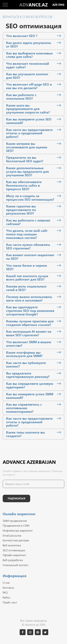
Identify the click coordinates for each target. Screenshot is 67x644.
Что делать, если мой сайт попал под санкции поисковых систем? (27, 234)
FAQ (5, 592)
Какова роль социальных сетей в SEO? (26, 288)
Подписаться (16, 498)
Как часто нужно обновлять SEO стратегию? (28, 246)
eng (61, 5)
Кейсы (7, 597)
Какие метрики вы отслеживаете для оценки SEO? (27, 147)
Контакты (8, 588)
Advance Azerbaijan (29, 462)
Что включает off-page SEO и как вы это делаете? (29, 86)
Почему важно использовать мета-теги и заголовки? (29, 299)
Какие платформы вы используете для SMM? (24, 354)
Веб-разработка (13, 560)
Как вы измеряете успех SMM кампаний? (30, 396)
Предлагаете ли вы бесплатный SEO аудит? (25, 159)
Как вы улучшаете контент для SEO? (27, 76)
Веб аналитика (12, 545)
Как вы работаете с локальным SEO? (21, 97)
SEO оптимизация (14, 550)
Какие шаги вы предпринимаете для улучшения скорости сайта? (28, 109)
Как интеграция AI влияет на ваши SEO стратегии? (29, 333)
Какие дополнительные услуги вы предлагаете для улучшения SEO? (27, 171)
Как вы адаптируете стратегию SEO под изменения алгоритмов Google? (30, 311)
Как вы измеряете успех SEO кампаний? (29, 121)
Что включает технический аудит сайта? (28, 65)
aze (55, 5)
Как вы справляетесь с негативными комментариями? (24, 408)
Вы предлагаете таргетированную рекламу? (28, 375)
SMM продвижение (15, 521)
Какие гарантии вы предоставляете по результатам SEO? (21, 210)
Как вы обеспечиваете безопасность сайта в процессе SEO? (24, 185)
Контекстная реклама (16, 540)
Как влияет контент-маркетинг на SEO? (30, 257)
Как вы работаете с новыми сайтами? (28, 222)
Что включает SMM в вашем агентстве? (29, 344)
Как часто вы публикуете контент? (26, 365)
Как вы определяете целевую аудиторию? (30, 385)
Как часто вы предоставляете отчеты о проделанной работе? (29, 133)
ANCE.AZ (33, 5)
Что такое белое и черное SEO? (27, 267)
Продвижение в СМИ (16, 525)
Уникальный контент (16, 565)
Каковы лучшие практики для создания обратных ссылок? (30, 323)
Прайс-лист (10, 602)
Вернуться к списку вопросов (27, 17)
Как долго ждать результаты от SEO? (29, 44)
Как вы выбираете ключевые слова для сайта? (29, 55)
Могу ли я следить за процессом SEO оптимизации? (30, 198)
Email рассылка (12, 535)
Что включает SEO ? (22, 36)
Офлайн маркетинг (14, 555)
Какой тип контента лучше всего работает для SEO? (27, 278)
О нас (6, 583)
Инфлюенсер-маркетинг (18, 530)
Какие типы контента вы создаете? (25, 434)
